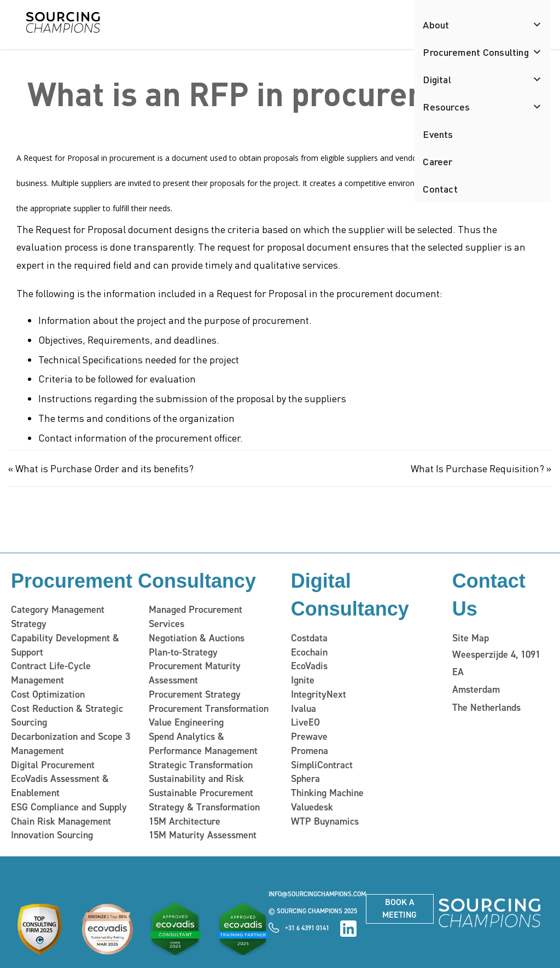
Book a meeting (399, 908)
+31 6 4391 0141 (307, 928)
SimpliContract (322, 764)
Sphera (305, 779)
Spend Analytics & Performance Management (203, 744)
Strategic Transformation (200, 764)
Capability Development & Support (65, 645)
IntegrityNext (319, 694)
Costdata (309, 638)
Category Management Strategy (58, 617)
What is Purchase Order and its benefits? (104, 468)
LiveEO (305, 722)
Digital (482, 79)
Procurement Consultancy (133, 581)
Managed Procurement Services (196, 617)
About (482, 25)
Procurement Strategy (195, 694)
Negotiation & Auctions (197, 638)
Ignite (303, 680)
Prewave (309, 737)
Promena (310, 750)
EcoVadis (309, 666)
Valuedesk (312, 807)
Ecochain (309, 652)
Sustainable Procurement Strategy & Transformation (204, 800)
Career (437, 161)
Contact (440, 189)
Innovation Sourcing (52, 835)
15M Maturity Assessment (203, 835)
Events (438, 134)
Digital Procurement (53, 764)
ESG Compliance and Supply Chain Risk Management (69, 814)
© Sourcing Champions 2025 (313, 911)
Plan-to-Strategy (183, 652)
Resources (482, 107)
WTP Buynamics (325, 821)
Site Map (471, 638)
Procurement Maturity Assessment (195, 673)
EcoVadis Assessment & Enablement (60, 786)
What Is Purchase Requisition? (477, 468)
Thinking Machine (327, 793)
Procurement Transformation (208, 708)
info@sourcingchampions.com (317, 894)
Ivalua (304, 708)
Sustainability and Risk (196, 779)
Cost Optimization (48, 694)
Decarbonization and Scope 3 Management (71, 744)
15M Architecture (185, 821)
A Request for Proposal (58, 158)
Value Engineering (186, 722)
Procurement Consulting (482, 52)
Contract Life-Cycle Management (51, 673)
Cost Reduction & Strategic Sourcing (67, 715)
